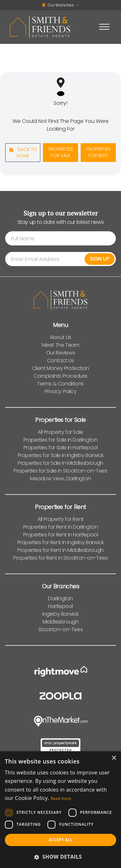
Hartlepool (60, 606)
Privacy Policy (60, 391)
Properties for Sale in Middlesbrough (60, 463)
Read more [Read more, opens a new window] (61, 798)
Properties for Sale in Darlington (61, 440)
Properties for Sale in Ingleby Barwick (61, 455)
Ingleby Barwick (60, 614)
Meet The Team (61, 345)
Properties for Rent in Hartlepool (61, 535)
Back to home (23, 153)
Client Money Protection (60, 368)
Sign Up (100, 259)
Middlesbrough (61, 622)
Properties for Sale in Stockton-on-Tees (60, 471)
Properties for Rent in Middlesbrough (60, 550)
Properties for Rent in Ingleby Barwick (61, 542)
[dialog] (60, 810)
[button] (60, 857)
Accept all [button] (61, 840)
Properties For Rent (98, 152)
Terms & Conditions (60, 384)
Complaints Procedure (60, 376)
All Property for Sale (60, 432)
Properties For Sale (61, 152)
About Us (60, 337)
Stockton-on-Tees (61, 629)
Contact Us (61, 360)
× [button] (114, 758)
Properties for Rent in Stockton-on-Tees (60, 558)
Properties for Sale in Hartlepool (61, 448)
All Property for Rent (60, 519)
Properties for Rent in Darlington (61, 527)
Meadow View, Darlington (60, 479)
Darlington (60, 599)
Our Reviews (61, 353)
